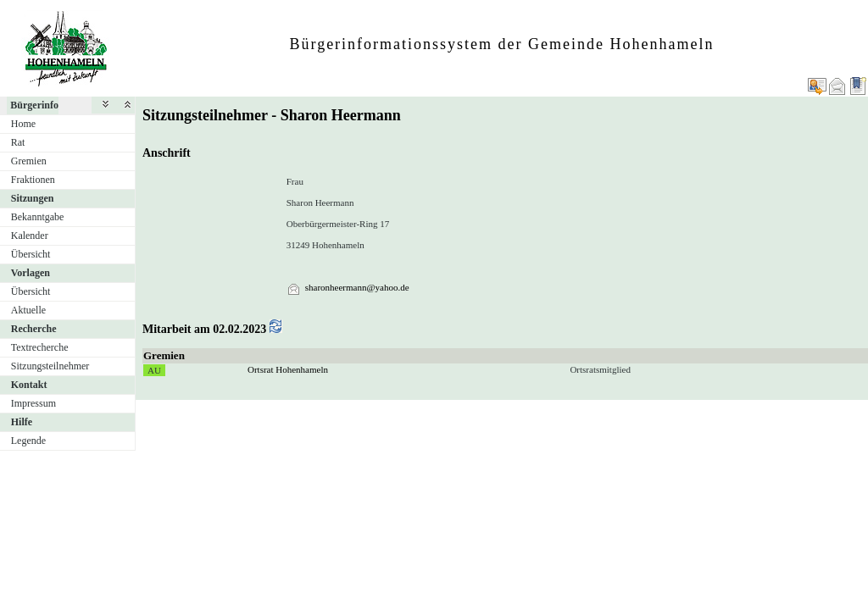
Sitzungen (33, 198)
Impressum (33, 403)
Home (23, 124)
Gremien (29, 161)
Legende (28, 441)
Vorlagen (31, 273)
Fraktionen (33, 180)
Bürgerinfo (34, 105)
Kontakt (29, 385)
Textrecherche (40, 347)
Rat (18, 142)
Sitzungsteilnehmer (50, 366)
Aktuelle (28, 310)
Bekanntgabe (38, 217)
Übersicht (31, 254)
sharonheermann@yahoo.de (357, 287)
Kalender (30, 236)
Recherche (34, 329)
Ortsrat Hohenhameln (288, 369)
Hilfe (22, 422)
